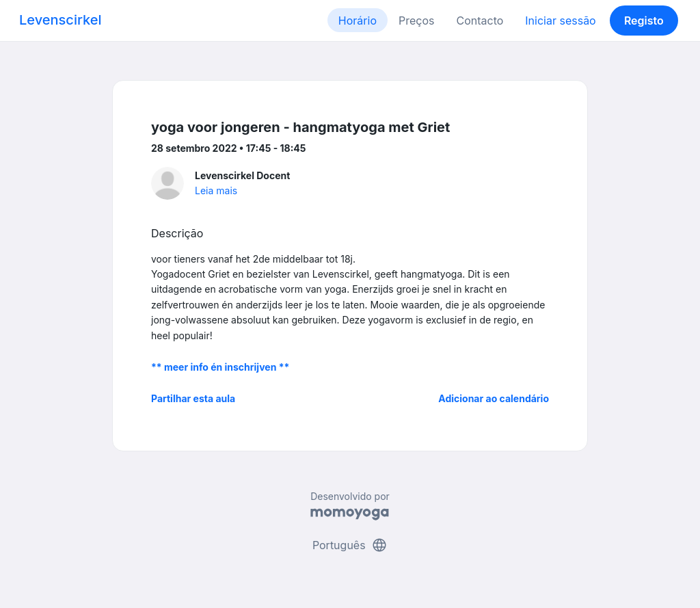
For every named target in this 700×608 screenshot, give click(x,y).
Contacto (480, 21)
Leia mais (216, 190)
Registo (644, 21)
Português (350, 545)
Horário (358, 21)
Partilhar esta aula (193, 398)
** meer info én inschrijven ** (220, 367)
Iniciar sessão (560, 21)
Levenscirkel (60, 20)
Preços (416, 21)
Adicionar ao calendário (494, 398)
